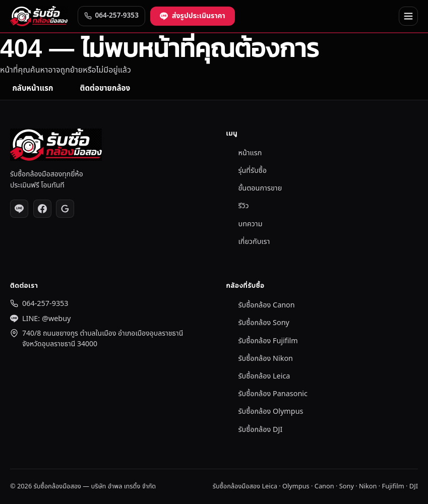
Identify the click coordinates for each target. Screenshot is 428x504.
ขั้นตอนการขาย (260, 188)
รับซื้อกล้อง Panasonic (273, 394)
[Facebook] (42, 209)
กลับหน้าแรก (33, 88)
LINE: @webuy (46, 319)
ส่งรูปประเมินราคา (193, 16)
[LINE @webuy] (19, 209)
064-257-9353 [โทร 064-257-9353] (111, 16)
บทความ (251, 224)
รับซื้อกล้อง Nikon (266, 359)
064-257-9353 (45, 304)
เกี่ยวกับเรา (254, 242)
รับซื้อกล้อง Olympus (271, 412)
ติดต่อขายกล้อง (105, 88)
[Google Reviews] (65, 209)
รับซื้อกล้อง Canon (267, 305)
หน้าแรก (250, 153)
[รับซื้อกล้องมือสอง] (39, 16)
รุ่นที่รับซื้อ (253, 171)
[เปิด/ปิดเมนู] (408, 16)
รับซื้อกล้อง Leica (264, 376)
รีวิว (244, 206)
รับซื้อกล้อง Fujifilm (268, 341)
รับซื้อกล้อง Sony (264, 323)
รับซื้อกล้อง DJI (261, 430)
